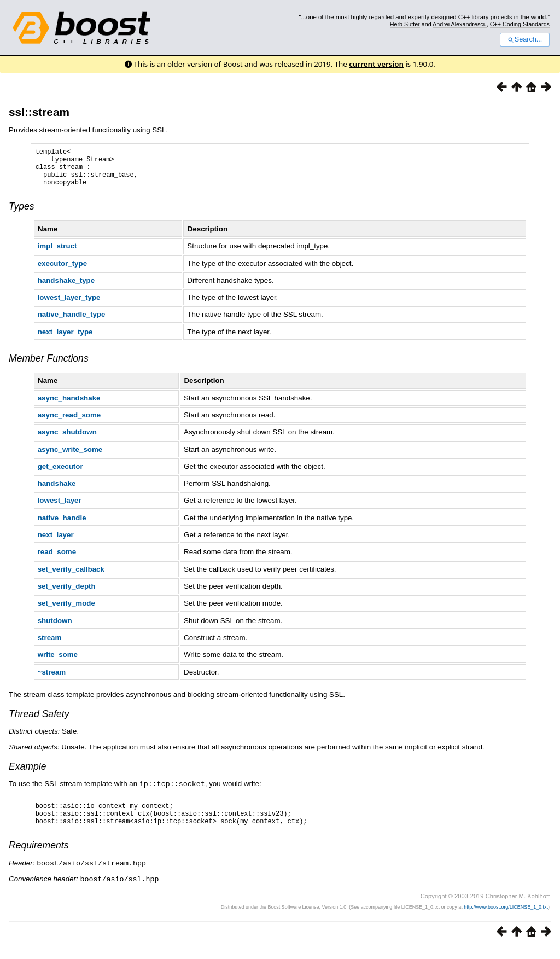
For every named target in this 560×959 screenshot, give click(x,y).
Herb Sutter (405, 24)
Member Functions (49, 367)
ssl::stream (39, 112)
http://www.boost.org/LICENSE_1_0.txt (506, 919)
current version (376, 64)
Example (27, 775)
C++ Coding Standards (520, 24)
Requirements (39, 858)
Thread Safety (39, 722)
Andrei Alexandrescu (460, 24)
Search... (525, 39)
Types (22, 214)
